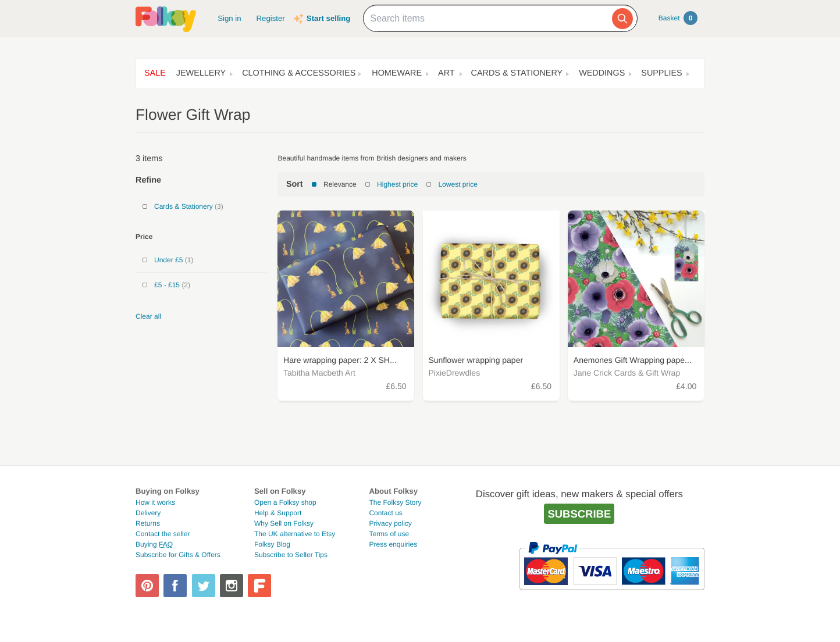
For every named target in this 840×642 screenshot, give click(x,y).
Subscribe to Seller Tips (291, 555)
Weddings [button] (602, 73)
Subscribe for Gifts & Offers (178, 555)
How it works (155, 502)
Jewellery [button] (201, 73)
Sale (155, 73)
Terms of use (389, 534)
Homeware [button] (397, 73)
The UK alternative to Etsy (295, 534)
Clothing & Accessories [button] (299, 73)
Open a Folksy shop (285, 502)
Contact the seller (163, 534)
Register (271, 18)
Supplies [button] (661, 73)
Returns (148, 523)
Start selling (328, 18)
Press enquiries (393, 544)
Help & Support (278, 513)
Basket (678, 18)
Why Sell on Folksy (284, 523)
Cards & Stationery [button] (517, 73)
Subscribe (579, 514)
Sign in (229, 18)
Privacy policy (390, 523)
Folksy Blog (272, 544)
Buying (154, 544)
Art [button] (446, 73)
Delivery (148, 513)
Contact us (385, 513)
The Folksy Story (395, 502)
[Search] (622, 19)
